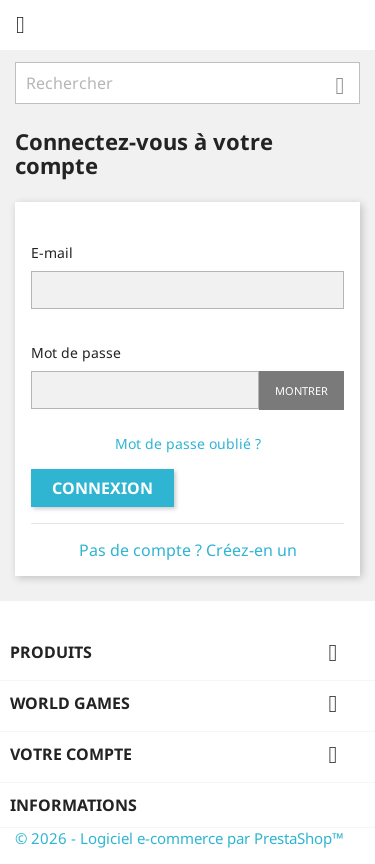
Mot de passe (76, 352)
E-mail (52, 252)
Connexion (102, 488)
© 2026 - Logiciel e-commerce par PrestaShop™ (179, 838)
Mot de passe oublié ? (188, 443)
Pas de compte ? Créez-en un (188, 550)
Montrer (301, 390)
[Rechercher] (187, 83)
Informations (73, 805)
